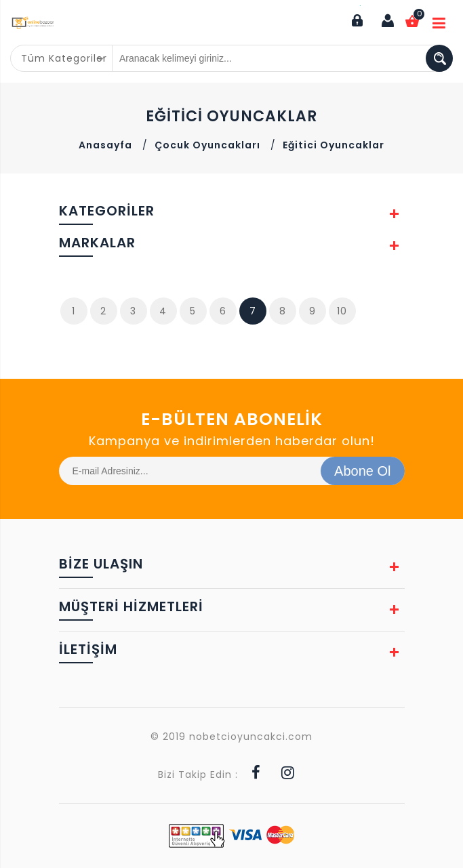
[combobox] (62, 58)
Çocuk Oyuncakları (207, 145)
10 (342, 311)
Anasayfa (105, 145)
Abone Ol (362, 471)
